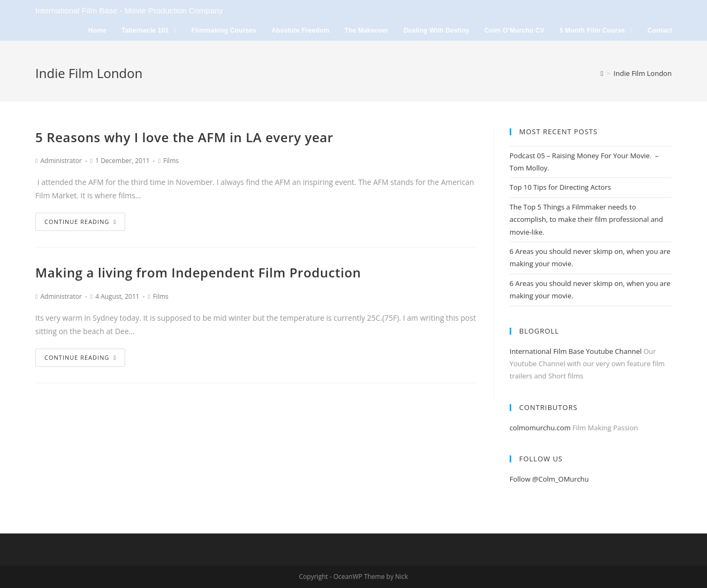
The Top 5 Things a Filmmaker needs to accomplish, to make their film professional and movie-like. (586, 219)
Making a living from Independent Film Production (198, 272)
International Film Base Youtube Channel (576, 351)
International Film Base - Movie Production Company (129, 10)
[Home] (602, 73)
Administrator (61, 161)
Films (171, 161)
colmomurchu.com (540, 428)
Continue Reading (80, 222)
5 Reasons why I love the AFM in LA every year (184, 137)
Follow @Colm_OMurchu (549, 479)
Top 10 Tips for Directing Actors (560, 187)
